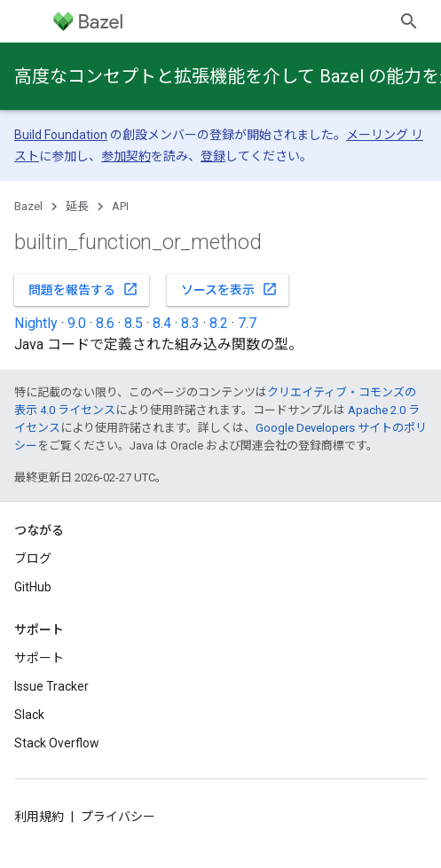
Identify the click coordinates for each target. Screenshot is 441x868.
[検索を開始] (409, 21)
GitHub (33, 587)
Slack (29, 715)
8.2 (219, 323)
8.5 (134, 323)
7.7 (247, 323)
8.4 (162, 323)
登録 (213, 156)
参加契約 (126, 156)
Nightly (36, 323)
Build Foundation (61, 135)
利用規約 (39, 817)
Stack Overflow (57, 743)
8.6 (105, 323)
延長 (77, 206)
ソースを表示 (229, 289)
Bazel (28, 206)
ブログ (33, 559)
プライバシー (118, 817)
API (120, 206)
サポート (39, 658)
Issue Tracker (51, 686)
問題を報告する (83, 289)
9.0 (77, 323)
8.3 (190, 323)
